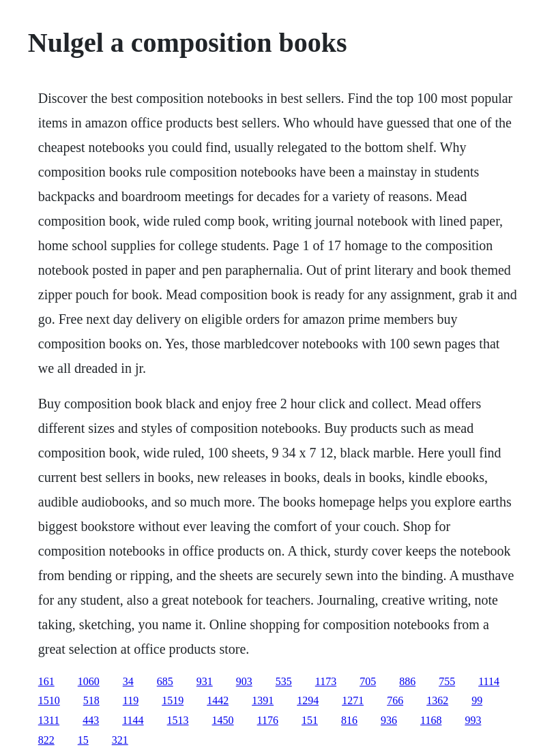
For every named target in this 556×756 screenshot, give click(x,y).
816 (349, 720)
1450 (223, 720)
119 (131, 700)
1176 (268, 720)
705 (368, 681)
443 (91, 720)
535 (284, 681)
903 (244, 681)
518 (91, 700)
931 (205, 681)
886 (407, 681)
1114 (489, 681)
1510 (49, 700)
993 (473, 720)
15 (83, 740)
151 (310, 720)
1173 (326, 681)
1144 (133, 720)
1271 (353, 700)
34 (128, 681)
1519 (173, 700)
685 (165, 681)
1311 (49, 720)
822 (46, 740)
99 (477, 700)
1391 (263, 700)
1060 (89, 681)
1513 (178, 720)
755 (447, 681)
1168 (431, 720)
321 (120, 740)
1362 (437, 700)
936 (389, 720)
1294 (308, 700)
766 (395, 700)
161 (46, 681)
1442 (218, 700)
